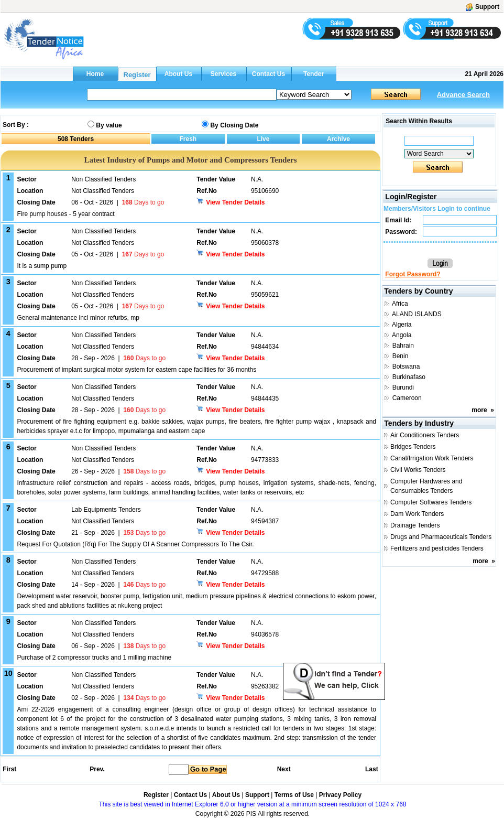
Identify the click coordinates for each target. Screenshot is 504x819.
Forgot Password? (413, 274)
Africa (400, 304)
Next (284, 769)
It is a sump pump (42, 266)
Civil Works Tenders (418, 470)
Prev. (97, 769)
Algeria (402, 325)
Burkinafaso (409, 377)
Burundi (403, 387)
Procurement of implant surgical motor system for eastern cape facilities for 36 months (136, 370)
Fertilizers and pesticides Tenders (437, 548)
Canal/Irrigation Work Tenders (432, 458)
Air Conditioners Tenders (425, 435)
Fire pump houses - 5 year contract (65, 214)
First (9, 769)
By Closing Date (234, 125)
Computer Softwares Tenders (431, 502)
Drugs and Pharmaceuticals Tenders (441, 537)
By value (109, 125)
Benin (401, 356)
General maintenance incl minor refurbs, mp (78, 318)
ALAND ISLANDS (417, 314)
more (479, 410)
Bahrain (403, 346)
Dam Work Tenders (417, 514)
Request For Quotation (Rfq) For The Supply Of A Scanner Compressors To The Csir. (135, 544)
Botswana (406, 367)
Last (372, 769)
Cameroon (407, 398)
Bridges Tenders (413, 447)
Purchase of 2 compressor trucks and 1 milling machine (94, 658)
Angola (402, 335)
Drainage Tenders (415, 525)
